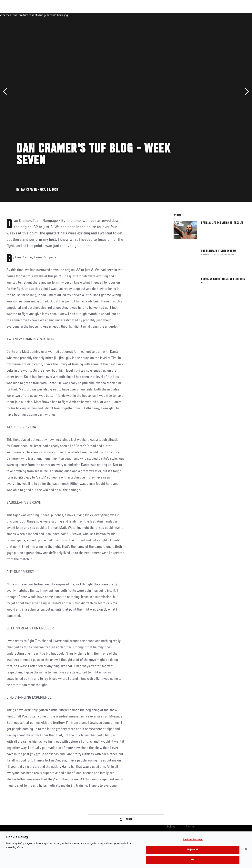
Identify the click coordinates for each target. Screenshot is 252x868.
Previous (6, 91)
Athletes (45, 15)
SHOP (228, 15)
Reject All (193, 850)
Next (246, 91)
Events (11, 15)
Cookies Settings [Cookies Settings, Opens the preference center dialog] (193, 840)
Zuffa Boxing (211, 15)
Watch (192, 15)
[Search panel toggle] (239, 15)
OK (193, 860)
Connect (176, 15)
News (60, 15)
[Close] (246, 849)
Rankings (27, 15)
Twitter (190, 827)
